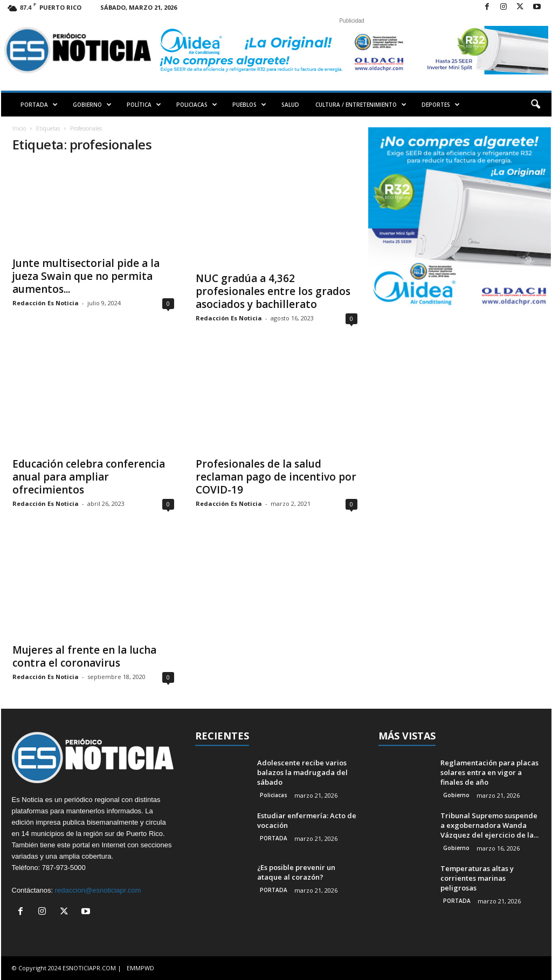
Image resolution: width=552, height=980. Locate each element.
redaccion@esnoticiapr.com (98, 890)
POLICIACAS (197, 105)
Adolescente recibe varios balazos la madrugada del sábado (302, 772)
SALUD (290, 105)
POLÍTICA (144, 105)
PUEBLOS (249, 105)
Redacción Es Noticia (46, 303)
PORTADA (39, 105)
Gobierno (456, 795)
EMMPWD (140, 968)
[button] (535, 105)
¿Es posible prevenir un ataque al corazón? (296, 872)
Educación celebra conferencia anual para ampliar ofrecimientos (89, 477)
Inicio (19, 128)
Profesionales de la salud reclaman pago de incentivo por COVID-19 (276, 477)
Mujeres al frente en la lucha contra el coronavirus (84, 656)
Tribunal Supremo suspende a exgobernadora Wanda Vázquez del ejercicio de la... (489, 825)
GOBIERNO (92, 105)
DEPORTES (441, 105)
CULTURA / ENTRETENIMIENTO (361, 105)
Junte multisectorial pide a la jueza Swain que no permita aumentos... (86, 276)
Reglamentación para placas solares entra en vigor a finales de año (489, 772)
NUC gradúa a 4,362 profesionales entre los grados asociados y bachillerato (273, 291)
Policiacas (274, 795)
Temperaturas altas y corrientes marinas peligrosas (477, 878)
